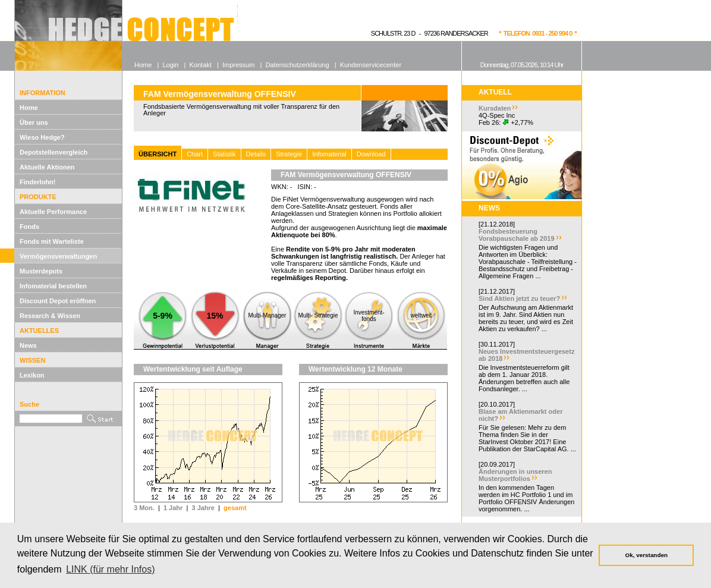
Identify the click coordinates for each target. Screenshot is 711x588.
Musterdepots (41, 271)
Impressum (238, 65)
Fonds (29, 227)
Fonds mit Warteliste (52, 241)
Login (170, 65)
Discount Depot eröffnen (58, 301)
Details (256, 154)
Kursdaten (495, 108)
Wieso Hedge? (42, 137)
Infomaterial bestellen (53, 286)
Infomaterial (329, 154)
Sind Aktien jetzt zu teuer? (519, 298)
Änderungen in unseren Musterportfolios (515, 475)
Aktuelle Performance (53, 212)
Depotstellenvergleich (54, 152)
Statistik (224, 154)
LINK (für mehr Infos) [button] (110, 569)
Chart (195, 154)
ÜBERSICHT (158, 154)
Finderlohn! (38, 182)
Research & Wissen (50, 316)
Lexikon (32, 375)
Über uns (34, 122)
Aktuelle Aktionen (47, 167)
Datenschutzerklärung (298, 65)
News (28, 345)
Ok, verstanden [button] (646, 555)
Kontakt (201, 65)
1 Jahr (173, 508)
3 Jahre (203, 508)
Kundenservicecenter (371, 65)
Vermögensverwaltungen (58, 256)
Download (371, 154)
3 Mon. (144, 508)
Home (29, 108)
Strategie (289, 154)
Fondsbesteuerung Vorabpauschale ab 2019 (517, 235)
